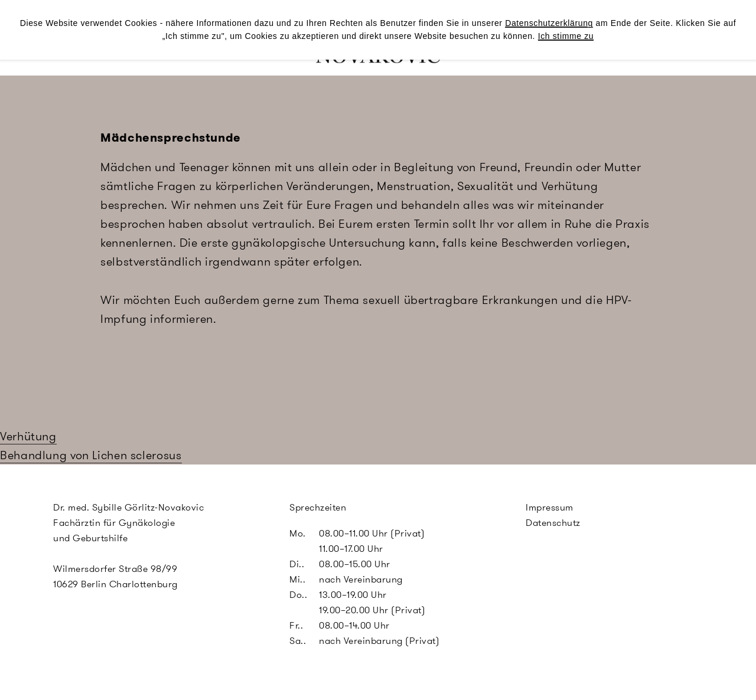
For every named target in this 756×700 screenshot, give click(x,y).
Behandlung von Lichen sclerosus (91, 455)
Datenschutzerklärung (549, 23)
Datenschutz (553, 523)
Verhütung (28, 436)
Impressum (550, 507)
